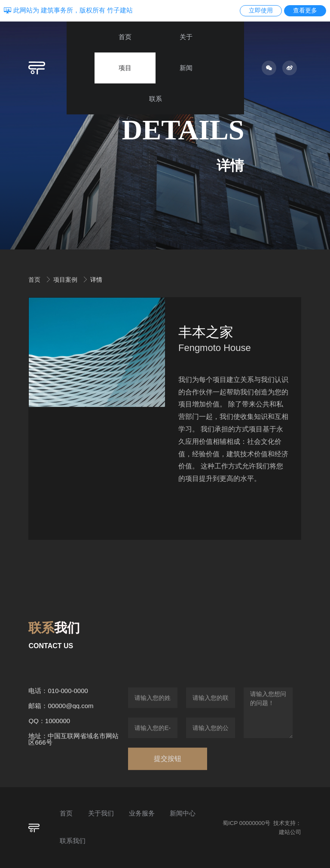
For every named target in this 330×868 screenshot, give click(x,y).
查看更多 (305, 10)
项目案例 (66, 280)
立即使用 (261, 10)
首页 (35, 280)
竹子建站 (120, 10)
